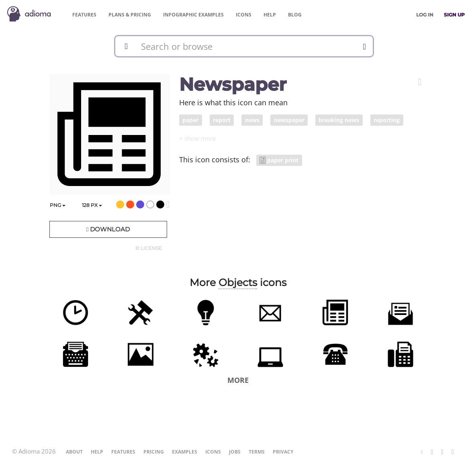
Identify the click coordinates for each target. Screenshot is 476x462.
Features (84, 15)
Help (270, 15)
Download (108, 229)
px (92, 205)
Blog (295, 15)
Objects (238, 282)
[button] (420, 82)
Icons (244, 15)
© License (149, 248)
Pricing (130, 15)
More (238, 380)
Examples (193, 15)
